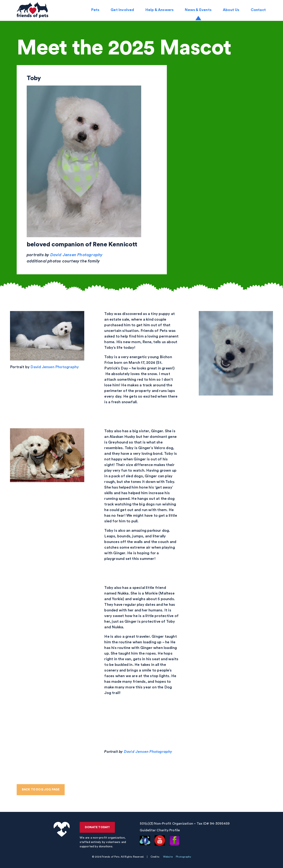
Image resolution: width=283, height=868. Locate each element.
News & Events (199, 10)
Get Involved (123, 10)
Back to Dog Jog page (41, 790)
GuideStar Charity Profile (160, 830)
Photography (183, 857)
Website (168, 857)
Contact (259, 10)
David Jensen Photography (76, 255)
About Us (232, 10)
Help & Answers (160, 10)
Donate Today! (98, 827)
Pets (96, 10)
